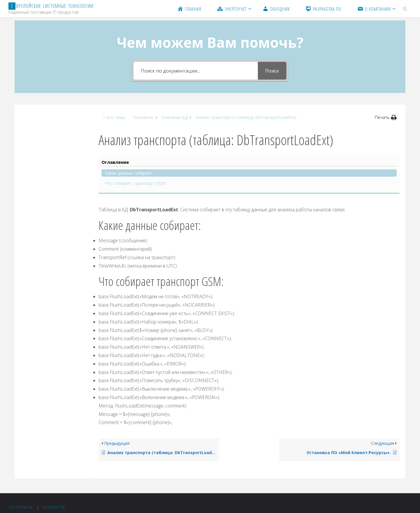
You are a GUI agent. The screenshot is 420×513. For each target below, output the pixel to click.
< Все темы (114, 117)
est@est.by (34, 492)
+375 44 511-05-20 (47, 477)
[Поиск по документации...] (196, 71)
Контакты (21, 457)
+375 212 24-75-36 (47, 485)
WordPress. (399, 469)
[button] (386, 117)
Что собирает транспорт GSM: (49, 138)
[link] (405, 9)
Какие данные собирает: (48, 125)
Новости (54, 457)
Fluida (377, 469)
